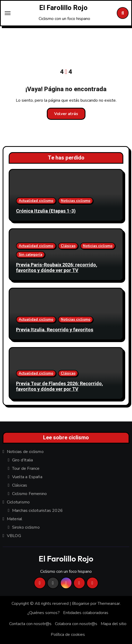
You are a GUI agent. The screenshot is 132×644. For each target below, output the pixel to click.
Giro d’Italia (23, 460)
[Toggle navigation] (8, 13)
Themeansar (109, 604)
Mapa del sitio (114, 624)
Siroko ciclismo (26, 527)
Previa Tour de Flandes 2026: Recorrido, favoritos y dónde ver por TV (60, 387)
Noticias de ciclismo (25, 452)
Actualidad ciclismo (36, 201)
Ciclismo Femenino (29, 494)
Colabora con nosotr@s (76, 624)
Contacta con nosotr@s (30, 624)
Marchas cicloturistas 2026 (37, 511)
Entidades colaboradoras (86, 613)
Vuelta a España (27, 477)
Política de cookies (68, 635)
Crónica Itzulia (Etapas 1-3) (46, 211)
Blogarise (81, 604)
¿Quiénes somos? (44, 613)
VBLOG (14, 536)
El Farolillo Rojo (63, 8)
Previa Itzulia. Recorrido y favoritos (55, 330)
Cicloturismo (18, 502)
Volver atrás (66, 114)
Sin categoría (31, 254)
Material (15, 519)
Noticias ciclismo (76, 201)
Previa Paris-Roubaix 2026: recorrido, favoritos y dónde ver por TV (57, 268)
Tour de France (26, 468)
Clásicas (68, 246)
